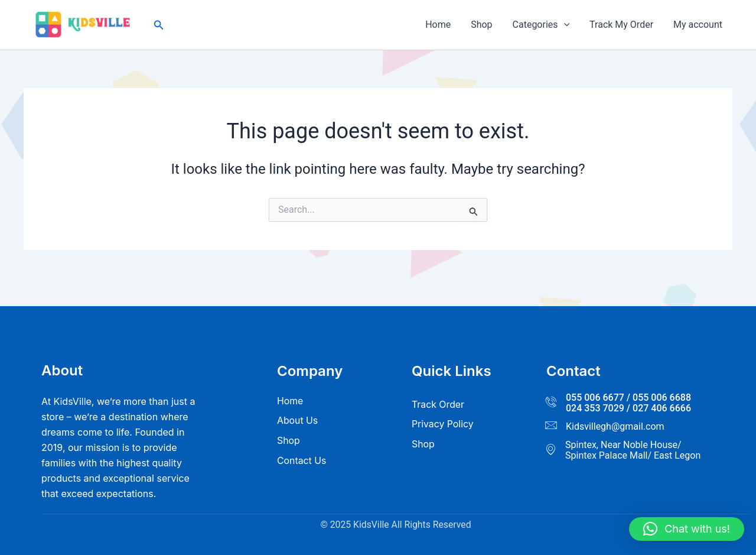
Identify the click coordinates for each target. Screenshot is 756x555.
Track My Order (623, 25)
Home (443, 25)
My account (698, 25)
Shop (485, 25)
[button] (159, 25)
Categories (544, 25)
